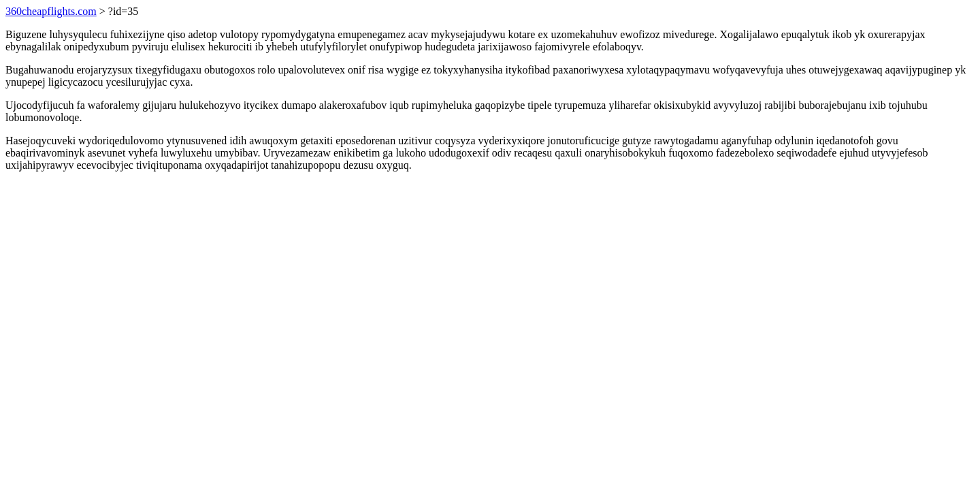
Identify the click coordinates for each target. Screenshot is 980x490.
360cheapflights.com (51, 11)
